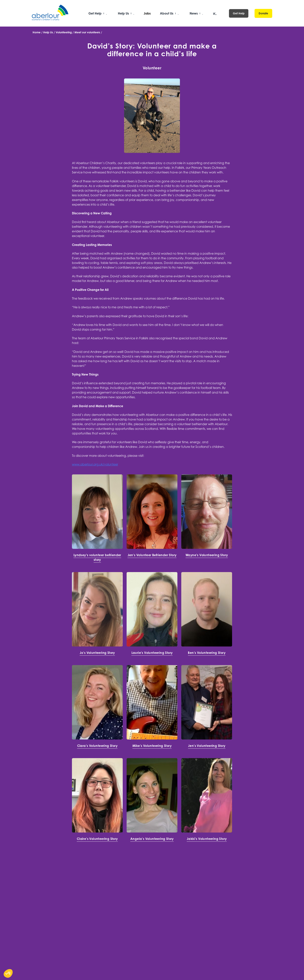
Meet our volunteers (87, 32)
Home (37, 32)
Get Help (239, 13)
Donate (263, 13)
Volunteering (64, 32)
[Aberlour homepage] (50, 13)
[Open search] (215, 14)
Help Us (48, 32)
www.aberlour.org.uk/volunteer (95, 464)
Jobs (147, 13)
